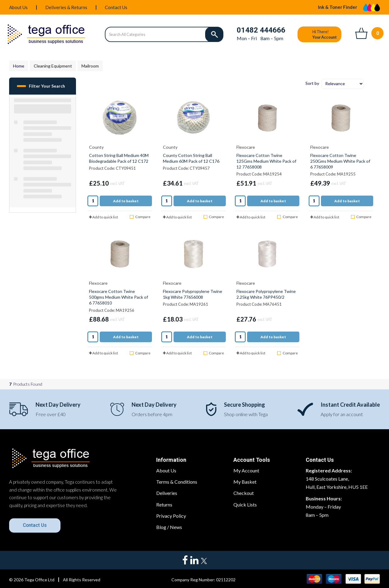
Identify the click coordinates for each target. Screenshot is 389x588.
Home (19, 66)
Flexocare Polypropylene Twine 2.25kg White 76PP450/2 (266, 294)
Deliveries (167, 493)
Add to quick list (103, 217)
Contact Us (116, 7)
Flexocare (246, 147)
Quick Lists (245, 504)
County (96, 147)
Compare (140, 217)
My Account (246, 470)
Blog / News (169, 527)
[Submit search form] (214, 34)
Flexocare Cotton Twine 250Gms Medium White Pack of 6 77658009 (340, 161)
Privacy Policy (171, 516)
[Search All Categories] (164, 34)
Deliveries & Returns (66, 7)
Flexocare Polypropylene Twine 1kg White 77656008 (193, 294)
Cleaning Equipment (53, 66)
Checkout (244, 493)
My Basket (245, 482)
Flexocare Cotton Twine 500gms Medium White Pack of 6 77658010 (119, 297)
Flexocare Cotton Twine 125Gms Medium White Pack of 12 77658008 (266, 161)
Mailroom (90, 66)
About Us (18, 7)
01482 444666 (261, 30)
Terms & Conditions (177, 482)
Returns (164, 504)
